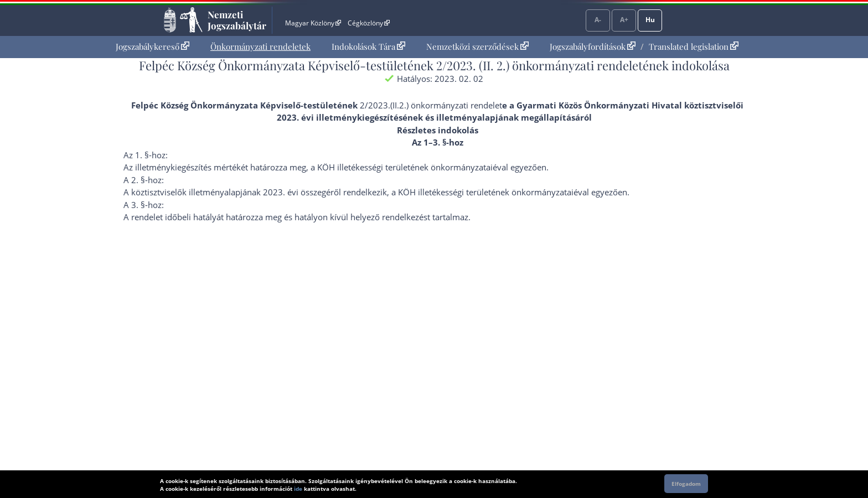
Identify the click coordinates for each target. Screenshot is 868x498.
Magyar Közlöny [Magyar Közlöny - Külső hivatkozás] (313, 23)
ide (298, 489)
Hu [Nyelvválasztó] (650, 20)
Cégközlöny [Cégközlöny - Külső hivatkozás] (369, 23)
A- (598, 20)
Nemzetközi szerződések (477, 46)
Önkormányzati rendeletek (260, 46)
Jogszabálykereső (153, 46)
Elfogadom (686, 484)
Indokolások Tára (368, 46)
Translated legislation (694, 46)
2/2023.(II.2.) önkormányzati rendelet (431, 105)
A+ (624, 20)
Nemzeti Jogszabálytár (237, 20)
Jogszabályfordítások (593, 46)
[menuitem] (153, 47)
